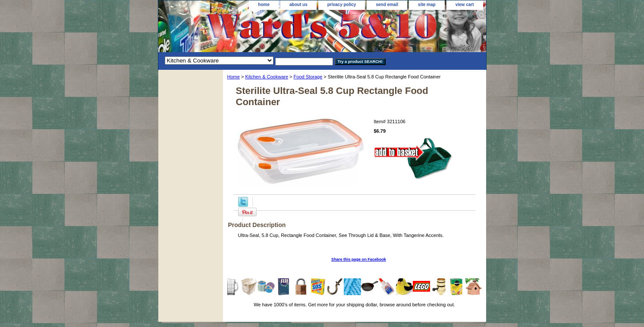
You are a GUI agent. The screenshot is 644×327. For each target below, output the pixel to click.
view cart (465, 5)
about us (298, 5)
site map (427, 5)
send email (387, 5)
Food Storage (308, 77)
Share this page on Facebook (359, 259)
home (264, 5)
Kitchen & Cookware (267, 77)
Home (234, 77)
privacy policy (342, 5)
